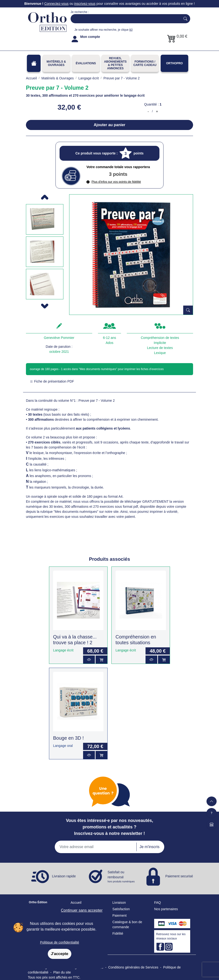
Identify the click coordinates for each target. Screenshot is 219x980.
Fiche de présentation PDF (52, 381)
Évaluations (86, 63)
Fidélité (118, 933)
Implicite (160, 343)
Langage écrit (63, 650)
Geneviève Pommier (59, 338)
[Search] (125, 19)
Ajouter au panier (109, 125)
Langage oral (63, 746)
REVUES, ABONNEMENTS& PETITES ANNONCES (115, 63)
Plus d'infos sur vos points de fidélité (114, 182)
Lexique (160, 353)
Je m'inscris (149, 847)
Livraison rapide (64, 876)
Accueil (76, 903)
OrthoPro (174, 63)
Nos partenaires (166, 909)
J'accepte (60, 954)
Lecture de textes (160, 348)
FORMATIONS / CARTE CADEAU (145, 63)
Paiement (119, 915)
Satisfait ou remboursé (122, 877)
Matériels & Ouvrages (56, 63)
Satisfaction (121, 909)
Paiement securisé (179, 876)
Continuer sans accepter (82, 910)
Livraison (119, 903)
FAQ (158, 903)
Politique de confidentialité (60, 942)
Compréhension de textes (160, 338)
